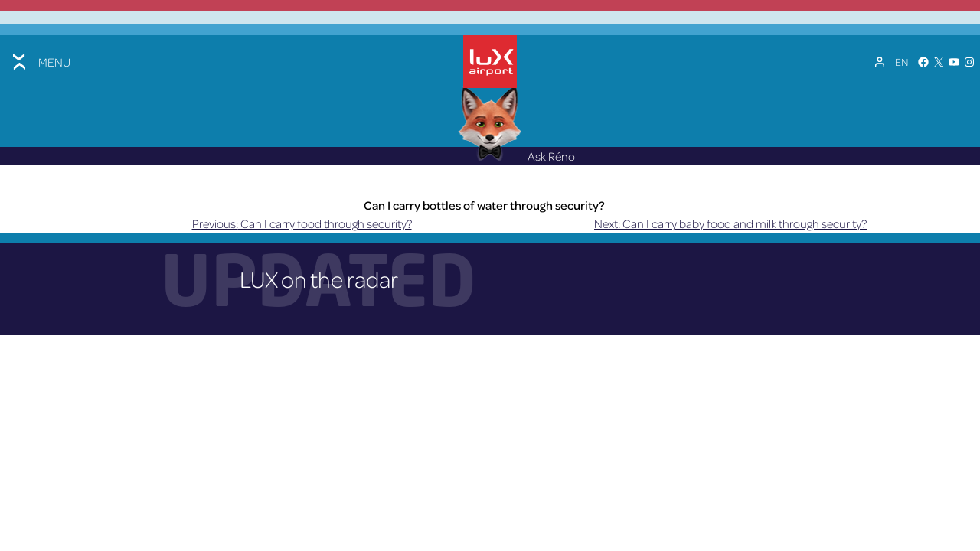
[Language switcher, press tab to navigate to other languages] (902, 62)
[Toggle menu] (40, 62)
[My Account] (880, 62)
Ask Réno (517, 156)
